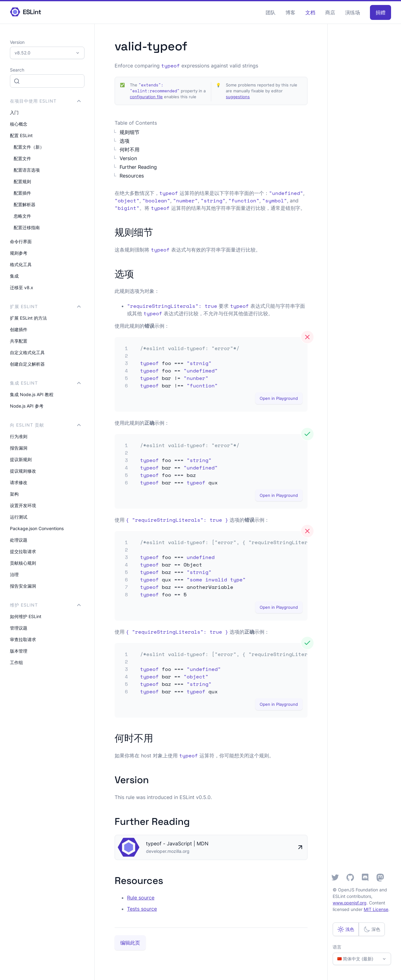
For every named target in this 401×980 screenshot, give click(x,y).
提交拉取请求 (23, 551)
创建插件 (19, 329)
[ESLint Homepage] (25, 12)
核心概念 (19, 124)
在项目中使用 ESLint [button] (45, 101)
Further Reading (138, 167)
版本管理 (19, 651)
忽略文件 (22, 216)
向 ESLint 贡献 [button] (45, 425)
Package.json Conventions (37, 528)
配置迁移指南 (27, 227)
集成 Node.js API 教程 (32, 394)
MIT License (376, 909)
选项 (125, 141)
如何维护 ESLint (26, 616)
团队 (271, 12)
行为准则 (19, 436)
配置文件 (22, 158)
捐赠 (380, 12)
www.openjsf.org (350, 903)
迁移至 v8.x (22, 287)
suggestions (238, 97)
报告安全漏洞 (23, 586)
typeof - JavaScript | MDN (177, 844)
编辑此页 (130, 943)
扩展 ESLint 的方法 (28, 318)
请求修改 (19, 482)
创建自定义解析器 (27, 364)
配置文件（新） (29, 147)
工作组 (16, 662)
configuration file (146, 97)
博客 (290, 12)
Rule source (141, 898)
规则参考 (19, 253)
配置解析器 (25, 204)
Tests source (142, 909)
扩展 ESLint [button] (45, 306)
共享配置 (19, 341)
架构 (14, 494)
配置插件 (22, 193)
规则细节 (130, 132)
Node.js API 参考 (27, 406)
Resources (132, 176)
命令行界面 (21, 241)
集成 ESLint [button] (45, 383)
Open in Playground (279, 398)
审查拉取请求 (23, 639)
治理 (14, 574)
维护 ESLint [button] (45, 605)
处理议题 (19, 540)
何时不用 (130, 150)
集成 (14, 276)
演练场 (353, 12)
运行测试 (19, 517)
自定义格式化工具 (27, 352)
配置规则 (22, 181)
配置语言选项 (27, 170)
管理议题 (19, 628)
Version (128, 158)
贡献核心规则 (23, 563)
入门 (14, 112)
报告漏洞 (19, 448)
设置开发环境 (23, 505)
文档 (310, 12)
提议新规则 (21, 459)
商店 (330, 12)
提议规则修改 (23, 471)
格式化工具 (21, 264)
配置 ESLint (21, 135)
